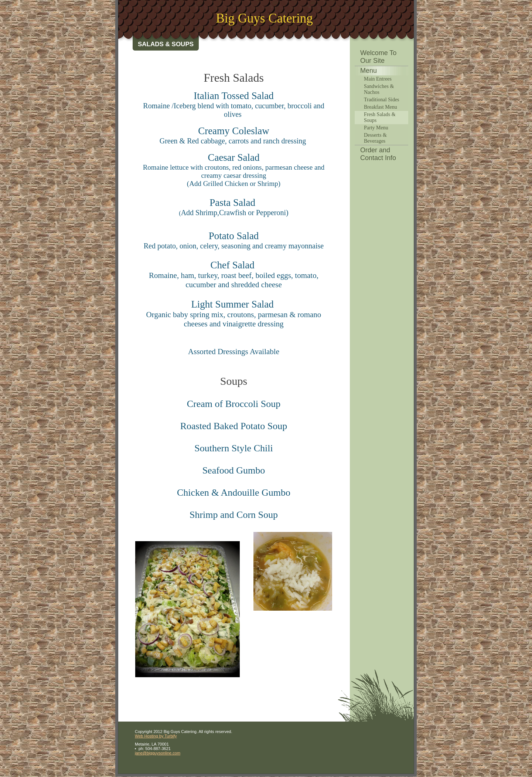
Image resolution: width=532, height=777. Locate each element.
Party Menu (376, 128)
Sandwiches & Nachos (379, 89)
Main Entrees (378, 79)
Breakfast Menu (381, 107)
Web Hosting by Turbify (156, 736)
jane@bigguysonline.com (158, 753)
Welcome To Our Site (378, 57)
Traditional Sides (382, 100)
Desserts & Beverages (375, 138)
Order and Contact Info (378, 154)
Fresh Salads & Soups (380, 117)
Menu (369, 71)
